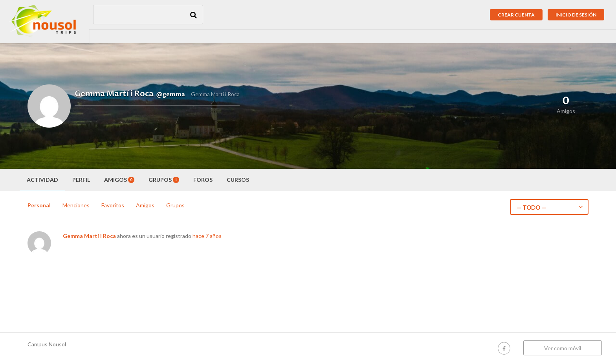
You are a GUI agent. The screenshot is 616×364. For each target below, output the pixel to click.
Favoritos (113, 205)
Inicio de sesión (576, 15)
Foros (203, 180)
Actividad (42, 180)
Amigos (119, 180)
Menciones (76, 205)
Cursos (238, 180)
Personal (39, 205)
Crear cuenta (516, 15)
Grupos (164, 180)
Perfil (81, 180)
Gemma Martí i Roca (89, 236)
